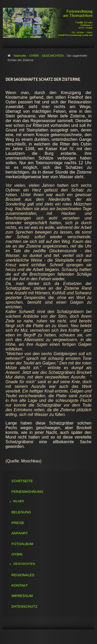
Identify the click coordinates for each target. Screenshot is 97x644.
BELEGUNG (21, 512)
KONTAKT (20, 585)
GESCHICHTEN (24, 564)
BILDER (19, 501)
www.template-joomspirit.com (96, 629)
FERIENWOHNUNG (27, 492)
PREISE (18, 523)
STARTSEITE (22, 481)
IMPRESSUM (22, 596)
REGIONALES (23, 575)
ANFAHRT (20, 533)
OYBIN (17, 554)
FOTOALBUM (22, 544)
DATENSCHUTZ (24, 606)
